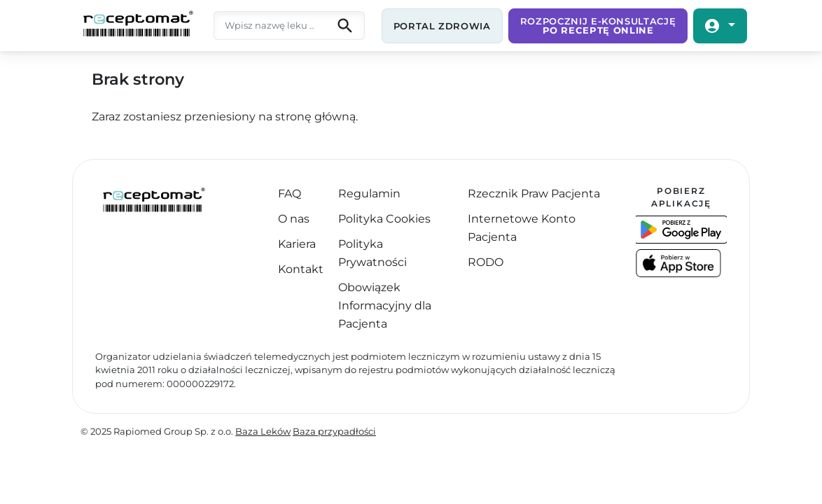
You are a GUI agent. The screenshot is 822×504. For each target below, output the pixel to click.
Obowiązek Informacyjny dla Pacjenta (385, 306)
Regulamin (369, 194)
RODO (486, 262)
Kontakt (301, 269)
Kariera (297, 244)
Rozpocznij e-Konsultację (598, 26)
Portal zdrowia (442, 26)
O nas (294, 219)
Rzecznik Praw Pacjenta (534, 194)
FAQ (290, 194)
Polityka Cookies (384, 219)
